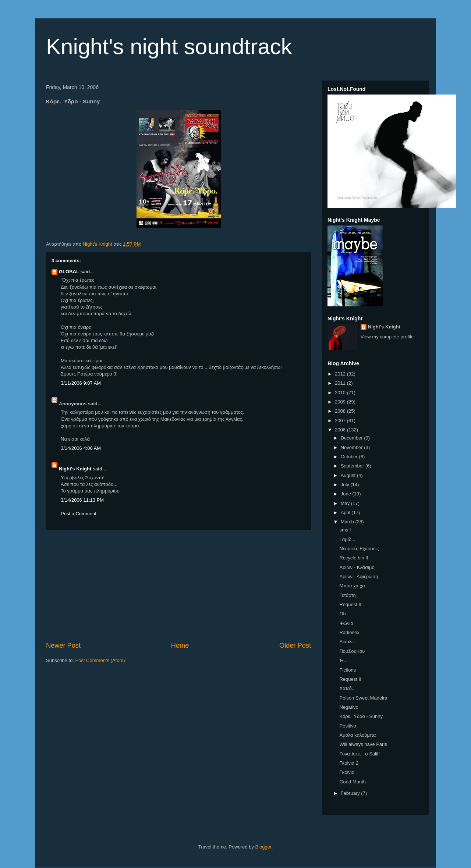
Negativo (349, 707)
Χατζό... (347, 688)
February (351, 793)
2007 (341, 421)
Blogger (263, 847)
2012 (341, 374)
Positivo (348, 726)
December (353, 438)
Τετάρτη (347, 595)
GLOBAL (69, 272)
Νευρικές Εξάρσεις (359, 549)
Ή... (343, 660)
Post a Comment (79, 514)
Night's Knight (75, 469)
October (350, 457)
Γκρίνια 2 (349, 763)
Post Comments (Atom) (100, 660)
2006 (341, 430)
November (353, 447)
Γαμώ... (347, 539)
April (346, 513)
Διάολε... (348, 642)
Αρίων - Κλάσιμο (357, 567)
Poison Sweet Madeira (363, 698)
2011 (341, 383)
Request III (351, 604)
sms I (345, 530)
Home (180, 645)
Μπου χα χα (352, 586)
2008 (341, 411)
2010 (341, 393)
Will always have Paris (363, 744)
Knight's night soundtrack (169, 47)
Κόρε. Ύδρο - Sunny (361, 716)
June (347, 494)
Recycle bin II (354, 558)
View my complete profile (387, 337)
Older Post (295, 645)
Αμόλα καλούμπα (357, 735)
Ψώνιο (346, 623)
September (353, 466)
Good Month (353, 782)
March (348, 522)
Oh (342, 614)
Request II (350, 679)
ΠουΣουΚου (352, 651)
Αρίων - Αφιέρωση (359, 577)
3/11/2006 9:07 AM (81, 383)
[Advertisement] (178, 586)
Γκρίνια (347, 772)
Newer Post (63, 645)
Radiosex (349, 632)
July (346, 485)
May (346, 503)
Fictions (348, 670)
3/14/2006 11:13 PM (82, 500)
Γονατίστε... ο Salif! (360, 754)
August (349, 475)
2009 (341, 402)
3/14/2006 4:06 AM (81, 448)
